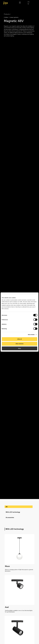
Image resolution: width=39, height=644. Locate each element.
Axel (7, 607)
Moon (7, 566)
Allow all (19, 339)
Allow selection (19, 344)
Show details (31, 335)
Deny (19, 348)
